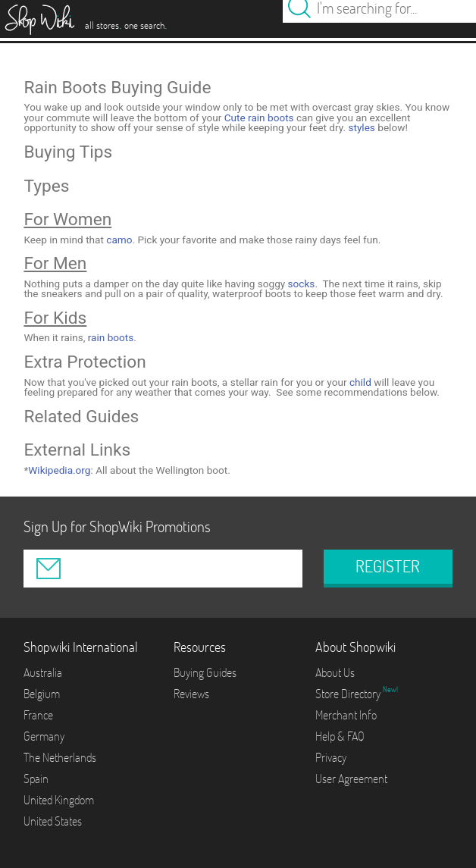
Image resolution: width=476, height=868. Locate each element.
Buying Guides (205, 672)
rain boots (111, 337)
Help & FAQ (340, 736)
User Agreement (351, 779)
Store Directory (349, 694)
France (38, 715)
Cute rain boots (259, 118)
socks (302, 284)
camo (119, 240)
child (360, 382)
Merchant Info (346, 715)
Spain (36, 779)
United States (53, 821)
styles (361, 127)
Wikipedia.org (59, 470)
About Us (335, 672)
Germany (44, 736)
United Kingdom (59, 800)
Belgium (42, 694)
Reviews (191, 694)
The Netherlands (60, 757)
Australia (43, 672)
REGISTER (388, 566)
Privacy (331, 757)
